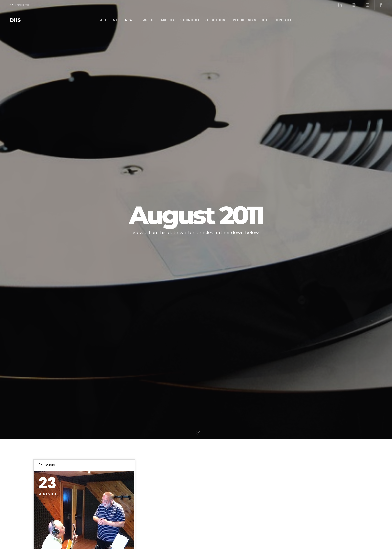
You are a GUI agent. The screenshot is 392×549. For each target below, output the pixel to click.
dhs (15, 20)
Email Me (19, 5)
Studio (50, 465)
